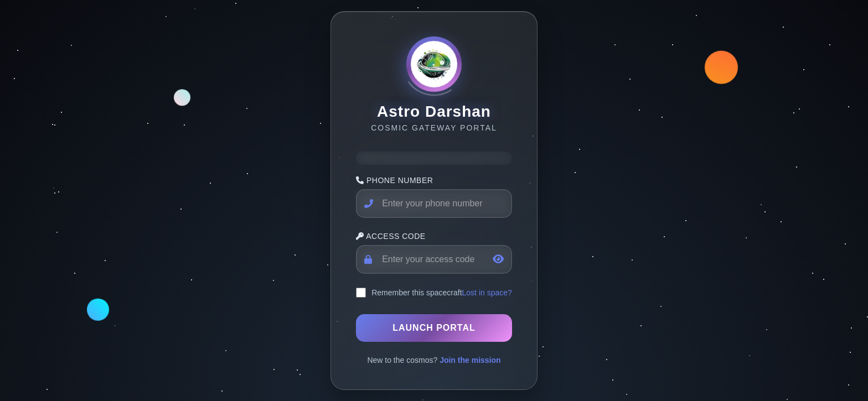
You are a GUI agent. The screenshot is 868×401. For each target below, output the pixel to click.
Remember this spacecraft (417, 293)
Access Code (391, 236)
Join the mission (470, 360)
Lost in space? (487, 293)
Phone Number (394, 180)
